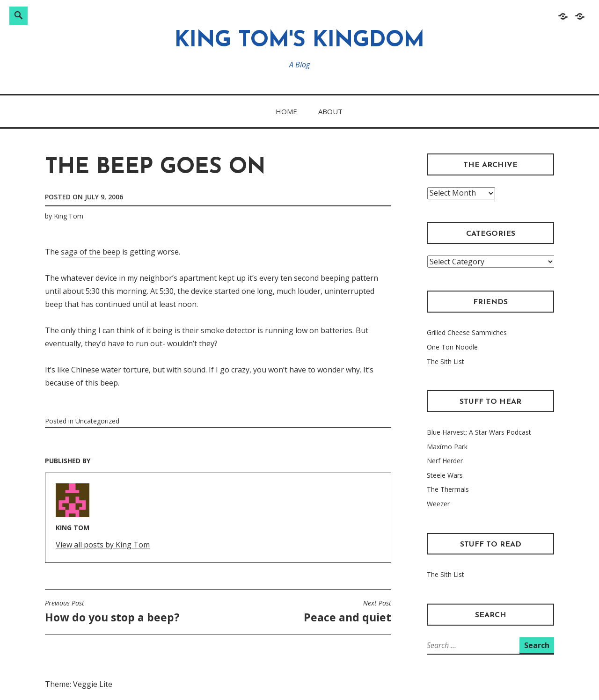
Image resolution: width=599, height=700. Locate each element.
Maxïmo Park (447, 447)
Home (286, 111)
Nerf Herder (445, 461)
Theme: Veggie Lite (79, 684)
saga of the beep (91, 252)
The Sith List (446, 361)
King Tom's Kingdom (299, 41)
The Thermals (448, 489)
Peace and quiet (347, 612)
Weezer (438, 504)
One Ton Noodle (452, 347)
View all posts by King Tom (103, 545)
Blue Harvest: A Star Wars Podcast (479, 432)
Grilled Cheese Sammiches (467, 332)
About (330, 111)
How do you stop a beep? (112, 612)
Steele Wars (445, 475)
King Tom (69, 216)
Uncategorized (97, 421)
